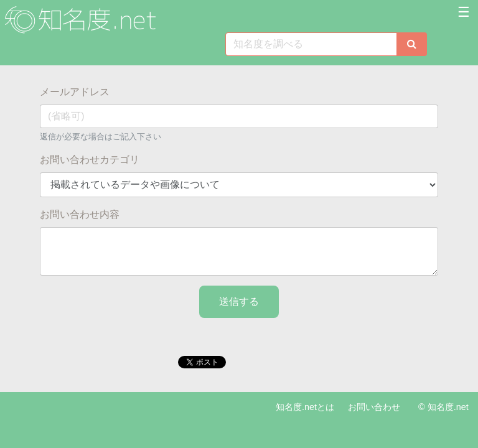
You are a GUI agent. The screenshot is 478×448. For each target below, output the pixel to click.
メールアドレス (75, 92)
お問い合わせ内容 (80, 214)
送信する (239, 301)
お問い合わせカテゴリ (90, 160)
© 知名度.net (443, 407)
